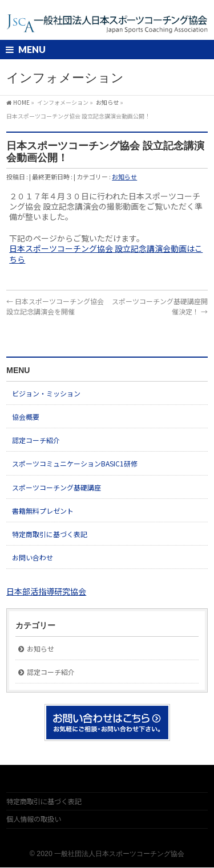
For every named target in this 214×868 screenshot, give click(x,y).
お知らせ (124, 177)
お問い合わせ (33, 557)
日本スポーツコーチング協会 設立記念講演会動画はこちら (106, 253)
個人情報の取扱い (34, 819)
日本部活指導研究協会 (46, 591)
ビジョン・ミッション (46, 393)
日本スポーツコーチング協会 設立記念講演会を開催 (55, 306)
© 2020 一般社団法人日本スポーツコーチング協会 (107, 854)
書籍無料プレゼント (43, 511)
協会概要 (26, 417)
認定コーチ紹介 (36, 440)
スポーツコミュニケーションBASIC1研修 (75, 463)
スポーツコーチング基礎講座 (56, 487)
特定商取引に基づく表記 (50, 534)
